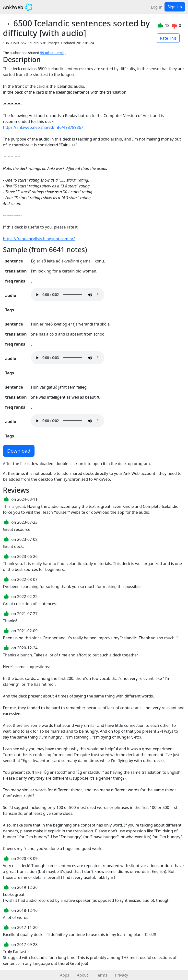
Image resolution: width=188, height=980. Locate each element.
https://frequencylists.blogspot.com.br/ (39, 239)
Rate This (168, 38)
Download (19, 451)
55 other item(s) (53, 53)
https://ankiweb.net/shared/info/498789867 (43, 127)
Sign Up (175, 7)
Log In (157, 7)
